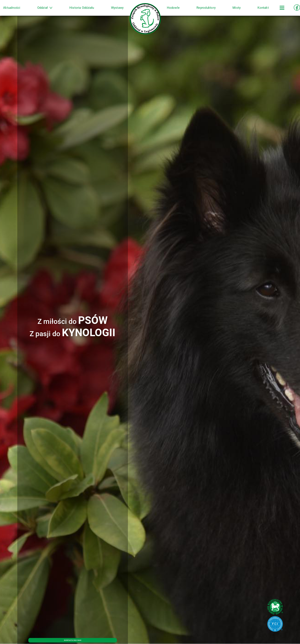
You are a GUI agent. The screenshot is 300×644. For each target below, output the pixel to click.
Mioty (225, 11)
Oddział (57, 11)
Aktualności (27, 11)
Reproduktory (198, 11)
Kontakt (247, 11)
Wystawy (121, 11)
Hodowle (169, 11)
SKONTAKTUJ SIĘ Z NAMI (73, 637)
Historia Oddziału (89, 11)
